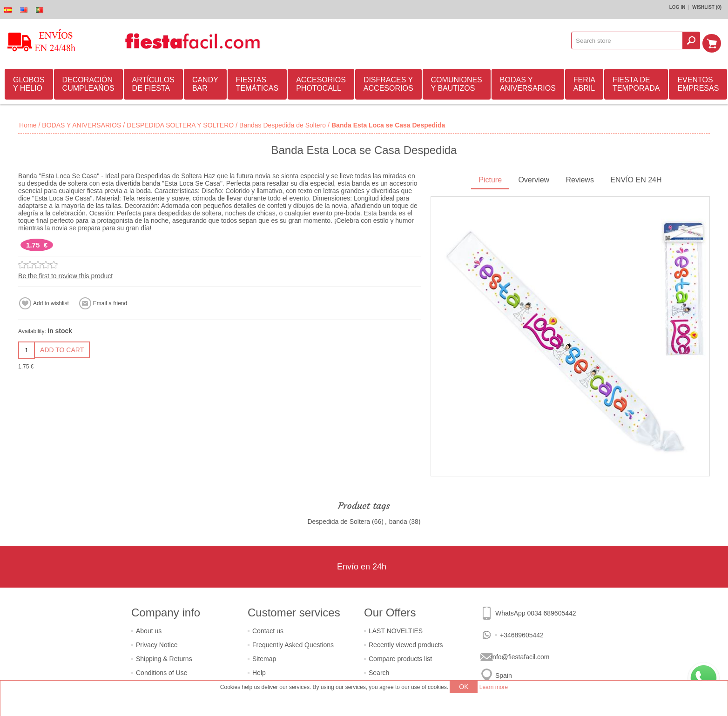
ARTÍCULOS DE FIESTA (153, 83)
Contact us (268, 629)
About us (149, 629)
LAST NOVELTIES (396, 629)
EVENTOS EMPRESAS (698, 83)
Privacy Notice (157, 643)
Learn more (494, 687)
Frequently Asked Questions (293, 643)
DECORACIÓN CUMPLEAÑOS (88, 83)
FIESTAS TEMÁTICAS (257, 83)
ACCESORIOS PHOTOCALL (321, 83)
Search (379, 671)
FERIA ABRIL (584, 83)
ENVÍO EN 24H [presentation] (636, 178)
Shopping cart (715, 40)
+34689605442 (522, 634)
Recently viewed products (406, 643)
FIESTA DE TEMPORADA (636, 83)
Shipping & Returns (164, 657)
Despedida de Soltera (339, 520)
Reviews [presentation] (580, 178)
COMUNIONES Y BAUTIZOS (457, 83)
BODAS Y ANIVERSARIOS (528, 83)
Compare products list (400, 657)
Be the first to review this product (65, 274)
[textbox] (630, 40)
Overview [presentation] (534, 178)
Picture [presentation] (490, 178)
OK (464, 687)
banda (398, 520)
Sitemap (264, 657)
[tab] (490, 179)
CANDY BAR (205, 83)
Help (259, 671)
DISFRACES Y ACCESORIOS (388, 83)
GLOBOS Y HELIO (29, 83)
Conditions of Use (162, 671)
